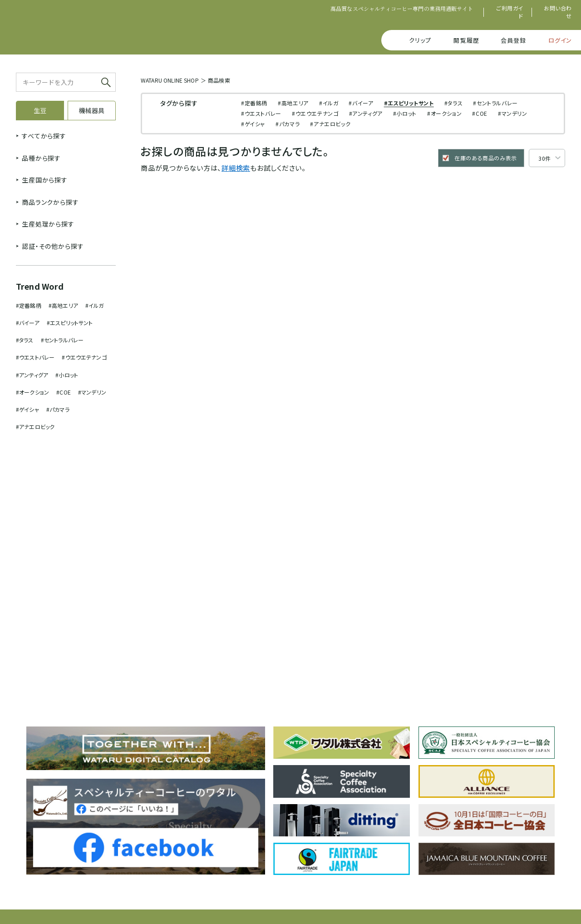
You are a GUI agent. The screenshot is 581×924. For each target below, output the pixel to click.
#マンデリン (92, 392)
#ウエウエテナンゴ (84, 357)
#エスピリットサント (70, 323)
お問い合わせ (558, 12)
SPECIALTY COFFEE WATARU (88, 28)
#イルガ (95, 305)
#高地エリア (63, 305)
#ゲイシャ (27, 409)
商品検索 (219, 80)
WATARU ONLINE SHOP (170, 80)
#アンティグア (32, 375)
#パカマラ (58, 409)
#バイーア (28, 323)
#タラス (25, 340)
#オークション (32, 392)
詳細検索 (236, 168)
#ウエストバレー (35, 357)
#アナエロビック (35, 427)
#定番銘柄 (29, 305)
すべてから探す (44, 136)
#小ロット (67, 375)
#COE (64, 392)
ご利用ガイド (510, 12)
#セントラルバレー (62, 340)
